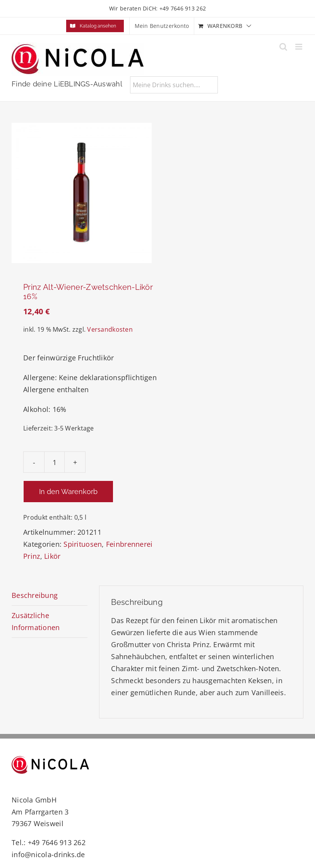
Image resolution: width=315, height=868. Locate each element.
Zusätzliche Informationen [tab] (36, 621)
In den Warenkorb (68, 492)
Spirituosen (83, 544)
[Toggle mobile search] (283, 47)
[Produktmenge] (54, 462)
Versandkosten (110, 329)
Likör (52, 556)
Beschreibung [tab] (35, 595)
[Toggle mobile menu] (299, 47)
